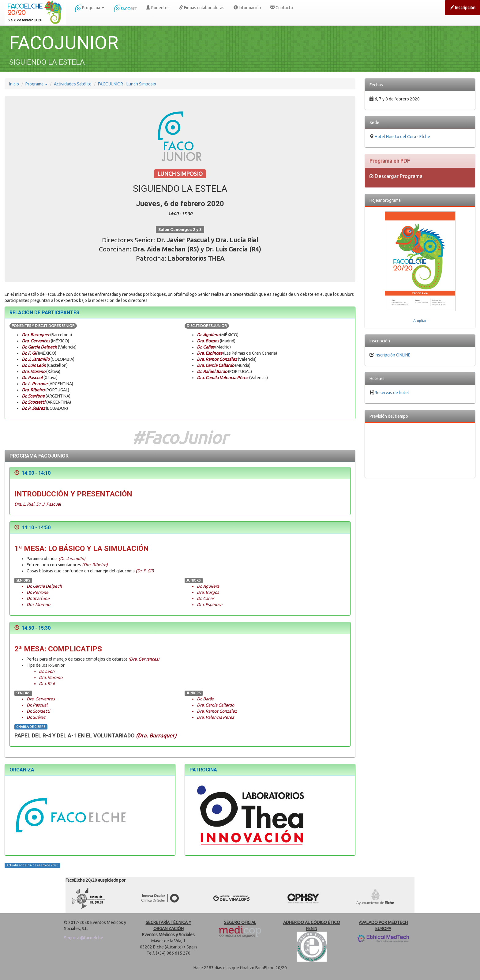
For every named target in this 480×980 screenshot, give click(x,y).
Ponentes (158, 8)
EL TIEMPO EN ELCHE (420, 450)
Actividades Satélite (73, 84)
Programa (90, 8)
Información (247, 8)
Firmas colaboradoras (202, 8)
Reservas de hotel (392, 393)
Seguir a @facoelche (84, 938)
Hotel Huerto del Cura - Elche (402, 137)
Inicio (14, 84)
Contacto (282, 8)
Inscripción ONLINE (393, 355)
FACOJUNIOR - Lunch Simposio (127, 84)
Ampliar (420, 320)
